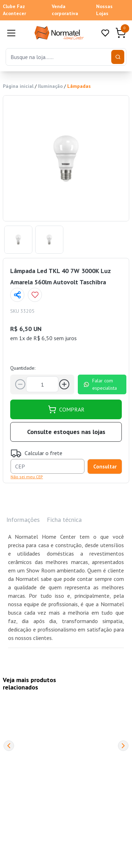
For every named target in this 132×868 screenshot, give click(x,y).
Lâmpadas (79, 86)
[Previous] (9, 746)
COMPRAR (66, 409)
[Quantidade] (42, 384)
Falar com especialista (100, 384)
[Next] (123, 746)
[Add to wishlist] (35, 295)
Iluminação (50, 86)
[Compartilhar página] (17, 295)
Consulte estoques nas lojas (66, 432)
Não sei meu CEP (27, 477)
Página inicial (18, 86)
